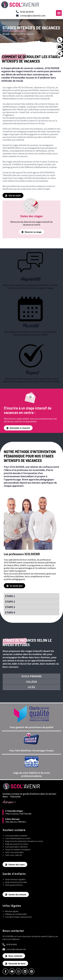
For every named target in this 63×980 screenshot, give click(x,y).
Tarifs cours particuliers (14, 852)
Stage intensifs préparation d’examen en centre (24, 841)
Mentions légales (12, 911)
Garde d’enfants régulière (15, 879)
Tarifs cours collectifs (14, 855)
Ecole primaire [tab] (32, 676)
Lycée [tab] (31, 687)
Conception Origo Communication (18, 917)
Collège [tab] (31, 682)
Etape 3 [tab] (10, 607)
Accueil (6, 34)
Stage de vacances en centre (17, 844)
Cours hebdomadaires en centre (18, 838)
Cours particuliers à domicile (16, 836)
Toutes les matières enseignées (18, 850)
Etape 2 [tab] (10, 602)
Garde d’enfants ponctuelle (16, 882)
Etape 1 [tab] (10, 596)
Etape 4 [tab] (10, 612)
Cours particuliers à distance (16, 847)
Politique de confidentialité (16, 914)
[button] (59, 13)
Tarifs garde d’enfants (14, 885)
